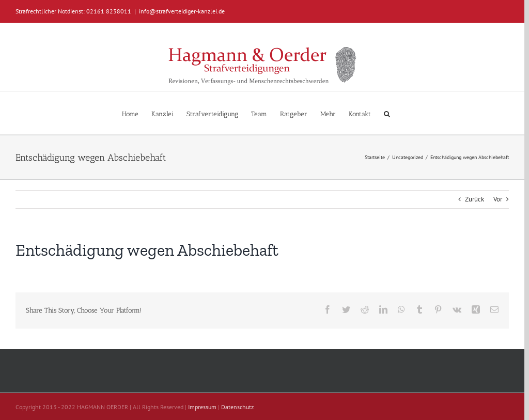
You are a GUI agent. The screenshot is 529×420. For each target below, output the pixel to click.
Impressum (202, 407)
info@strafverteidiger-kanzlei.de (182, 11)
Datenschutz (237, 407)
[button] (387, 113)
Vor (498, 199)
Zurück (474, 199)
